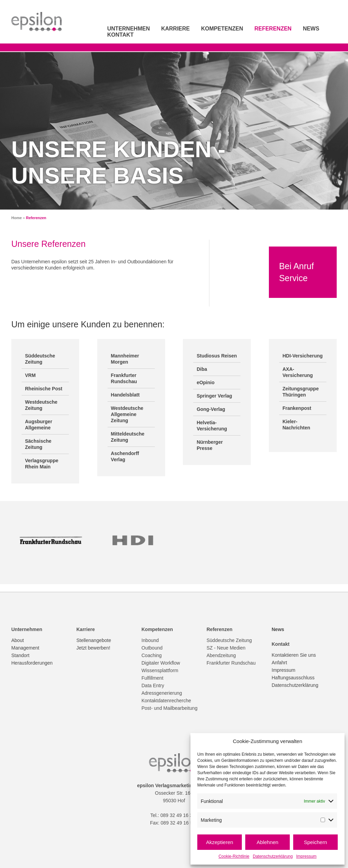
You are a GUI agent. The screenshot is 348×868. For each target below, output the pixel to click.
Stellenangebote (94, 640)
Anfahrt (279, 663)
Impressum (306, 856)
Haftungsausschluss (293, 678)
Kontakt (120, 35)
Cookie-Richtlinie (234, 856)
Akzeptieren (219, 842)
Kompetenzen (222, 29)
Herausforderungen (32, 663)
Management (25, 648)
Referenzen (273, 29)
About (18, 640)
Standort (20, 655)
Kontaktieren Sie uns (294, 655)
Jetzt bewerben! (93, 648)
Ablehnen (267, 842)
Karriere (175, 29)
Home (17, 218)
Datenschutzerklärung (273, 856)
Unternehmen (128, 29)
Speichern (315, 842)
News (311, 29)
